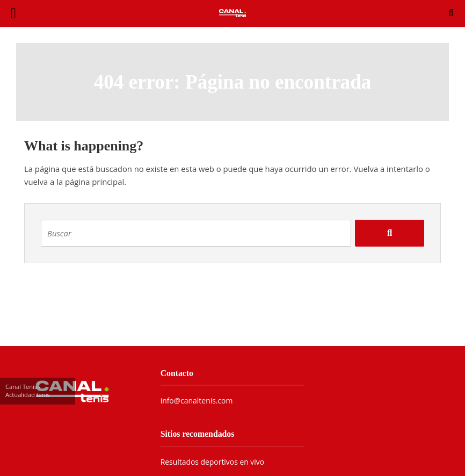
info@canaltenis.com (197, 401)
